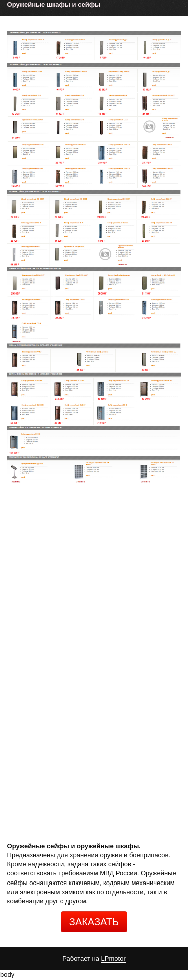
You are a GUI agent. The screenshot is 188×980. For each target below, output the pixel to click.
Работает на (94, 959)
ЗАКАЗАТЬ (94, 922)
